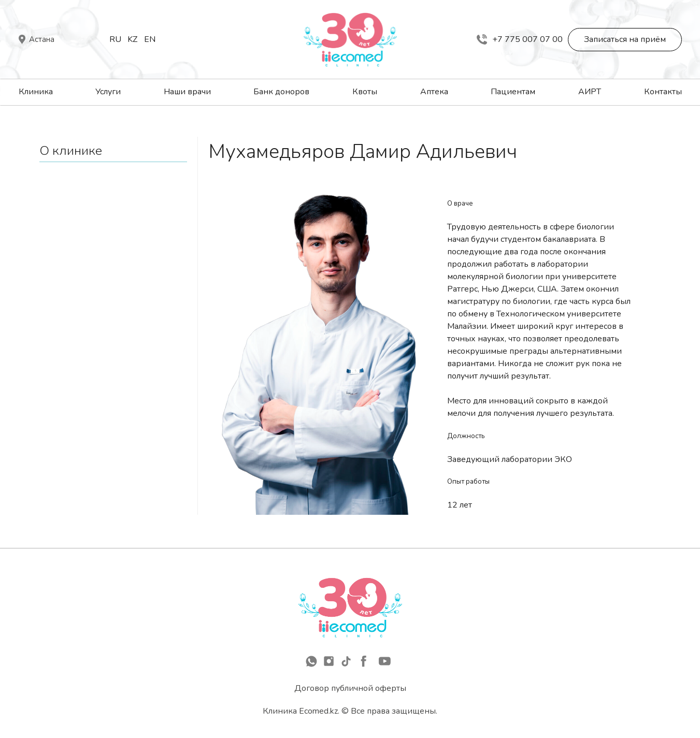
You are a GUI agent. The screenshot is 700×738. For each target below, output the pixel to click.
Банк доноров (281, 92)
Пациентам (513, 92)
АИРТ (590, 92)
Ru (115, 39)
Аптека (434, 92)
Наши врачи (187, 92)
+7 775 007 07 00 (520, 39)
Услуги (108, 92)
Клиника (36, 92)
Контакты (663, 92)
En (150, 39)
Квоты (365, 92)
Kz (132, 39)
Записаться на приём (625, 39)
